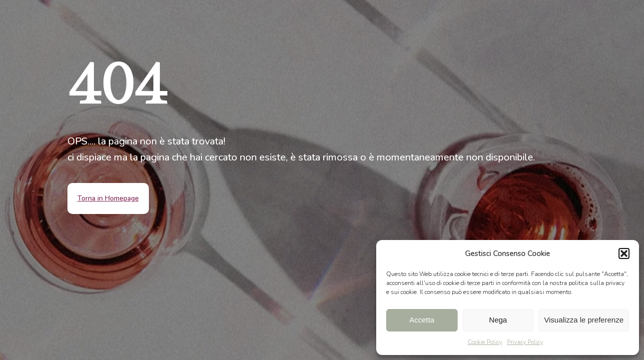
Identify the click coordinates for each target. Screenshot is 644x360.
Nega (498, 320)
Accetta (422, 320)
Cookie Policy (485, 342)
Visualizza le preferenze (584, 320)
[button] (624, 253)
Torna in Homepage (108, 198)
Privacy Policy (525, 342)
